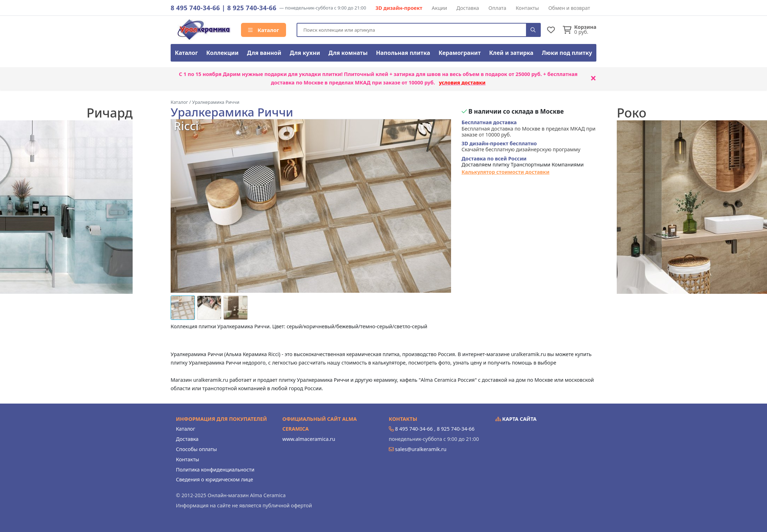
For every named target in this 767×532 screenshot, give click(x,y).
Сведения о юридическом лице (214, 479)
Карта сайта (516, 419)
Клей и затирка (511, 53)
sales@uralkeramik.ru (421, 449)
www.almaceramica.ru (309, 439)
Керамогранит (459, 53)
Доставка (468, 8)
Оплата (497, 8)
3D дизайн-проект (399, 8)
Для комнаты (348, 53)
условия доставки (462, 83)
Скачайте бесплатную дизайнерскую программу (521, 147)
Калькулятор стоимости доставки (506, 172)
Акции (439, 8)
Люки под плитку (567, 53)
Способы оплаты (196, 449)
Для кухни (305, 53)
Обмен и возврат (569, 8)
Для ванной (264, 53)
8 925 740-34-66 (252, 8)
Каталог (264, 30)
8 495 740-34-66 (195, 8)
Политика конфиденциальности (215, 470)
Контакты (527, 8)
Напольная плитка (403, 53)
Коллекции (222, 53)
